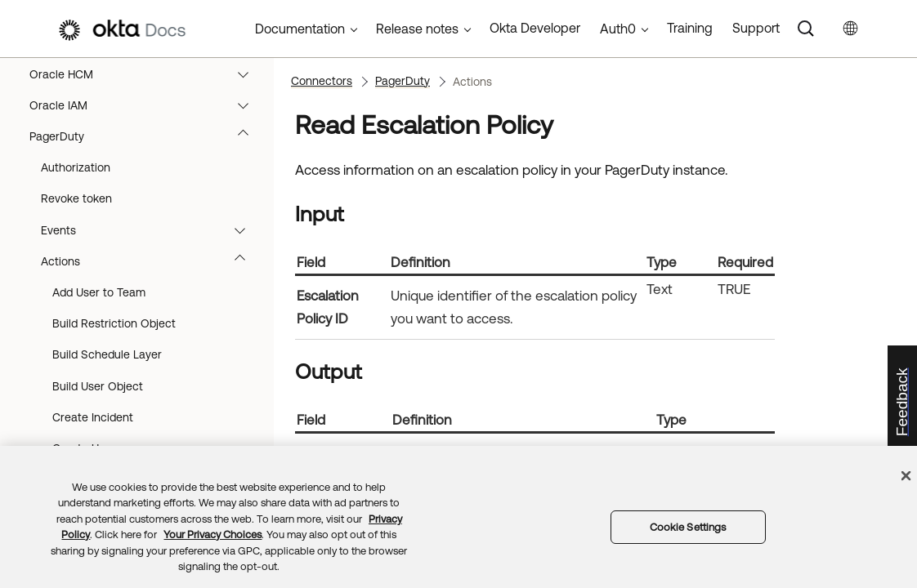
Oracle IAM (147, 273)
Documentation (300, 29)
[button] (247, 86)
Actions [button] (151, 429)
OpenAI (147, 179)
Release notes (417, 29)
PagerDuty (147, 304)
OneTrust (147, 148)
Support (756, 28)
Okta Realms (147, 86)
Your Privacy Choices (212, 535)
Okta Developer (535, 28)
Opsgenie (147, 210)
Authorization (76, 335)
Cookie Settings (688, 527)
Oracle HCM (147, 242)
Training (690, 28)
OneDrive (147, 117)
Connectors (322, 81)
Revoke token (76, 366)
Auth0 (618, 29)
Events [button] (151, 398)
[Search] (806, 29)
